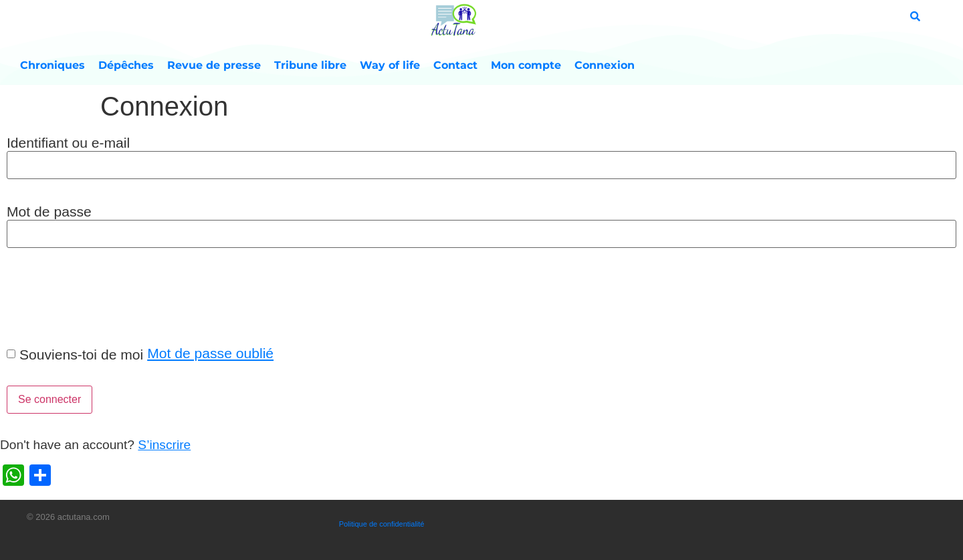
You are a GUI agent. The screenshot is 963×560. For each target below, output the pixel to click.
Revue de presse (214, 65)
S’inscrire (164, 445)
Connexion (605, 65)
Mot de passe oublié (210, 353)
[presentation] (102, 296)
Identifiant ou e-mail (68, 143)
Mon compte (526, 65)
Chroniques (52, 65)
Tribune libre (310, 65)
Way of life (390, 65)
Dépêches (126, 65)
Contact (455, 65)
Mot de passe (49, 212)
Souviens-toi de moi (81, 355)
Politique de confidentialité (382, 524)
